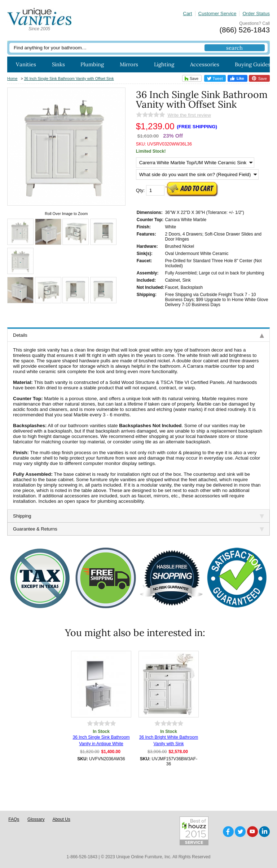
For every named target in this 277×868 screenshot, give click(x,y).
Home (12, 79)
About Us (61, 819)
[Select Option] (195, 163)
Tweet (215, 79)
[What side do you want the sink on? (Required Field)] (197, 175)
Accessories (205, 64)
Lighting (164, 64)
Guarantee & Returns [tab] (138, 529)
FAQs (14, 819)
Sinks (58, 64)
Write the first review (189, 115)
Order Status (256, 14)
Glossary (36, 819)
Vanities (26, 64)
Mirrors (129, 64)
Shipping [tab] (138, 516)
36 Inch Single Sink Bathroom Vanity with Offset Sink (69, 79)
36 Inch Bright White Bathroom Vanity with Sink (169, 741)
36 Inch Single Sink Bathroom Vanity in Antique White (101, 741)
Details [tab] (138, 335)
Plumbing (92, 64)
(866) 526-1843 (245, 30)
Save (191, 78)
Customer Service (217, 14)
